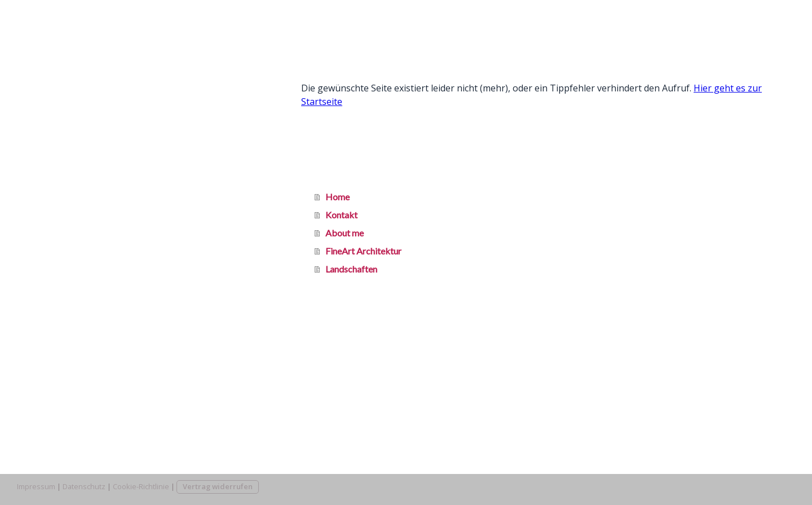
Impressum (36, 486)
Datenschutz (84, 486)
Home (40, 74)
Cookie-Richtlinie (141, 486)
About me (47, 124)
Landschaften (54, 174)
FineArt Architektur (66, 149)
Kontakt (44, 99)
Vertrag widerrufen (218, 486)
